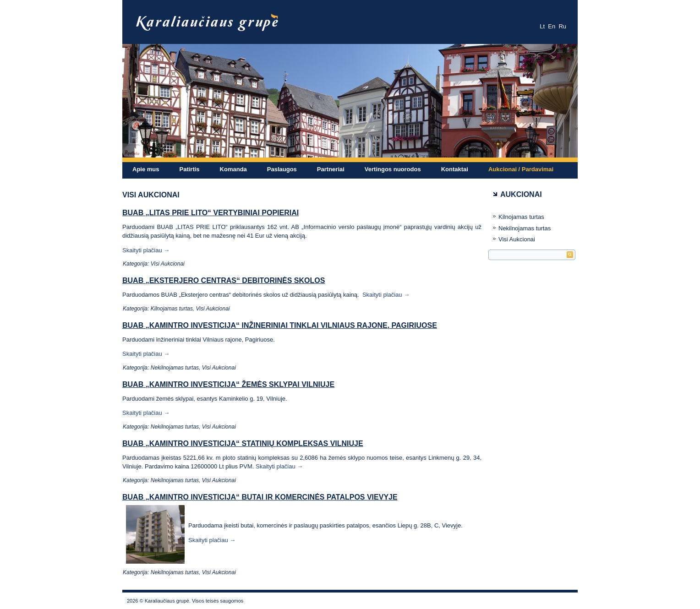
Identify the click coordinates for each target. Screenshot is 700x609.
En (552, 26)
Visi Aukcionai (168, 264)
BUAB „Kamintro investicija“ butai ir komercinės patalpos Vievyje (260, 497)
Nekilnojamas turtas (175, 368)
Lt (542, 26)
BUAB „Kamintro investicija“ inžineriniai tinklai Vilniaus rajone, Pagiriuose (280, 325)
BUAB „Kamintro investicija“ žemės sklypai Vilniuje (228, 384)
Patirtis (190, 169)
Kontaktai (455, 169)
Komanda (233, 169)
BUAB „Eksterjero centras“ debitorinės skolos (224, 280)
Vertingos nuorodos (393, 169)
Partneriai (331, 169)
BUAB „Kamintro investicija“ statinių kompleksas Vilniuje (243, 443)
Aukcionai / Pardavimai (521, 169)
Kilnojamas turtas (172, 309)
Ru (562, 26)
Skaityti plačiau (146, 250)
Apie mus (146, 169)
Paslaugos (282, 169)
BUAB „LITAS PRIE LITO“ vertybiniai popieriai (211, 213)
